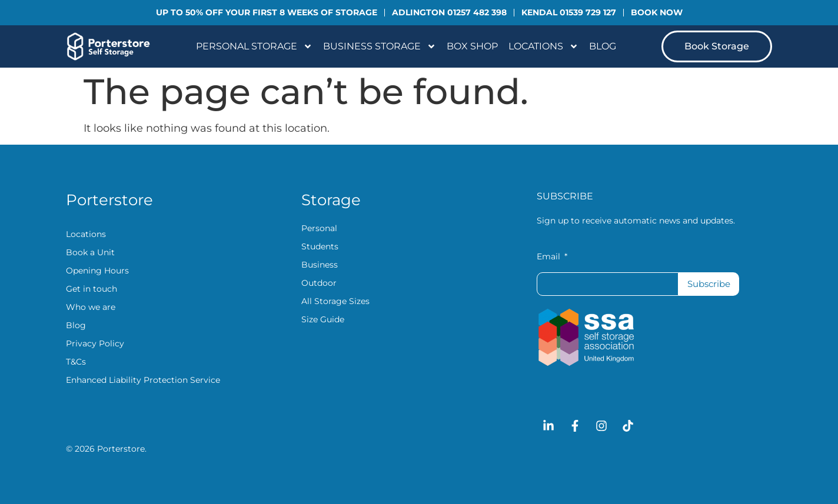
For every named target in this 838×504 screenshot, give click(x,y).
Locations (543, 46)
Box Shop (472, 46)
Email (550, 257)
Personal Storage (254, 46)
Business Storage (380, 46)
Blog (603, 46)
